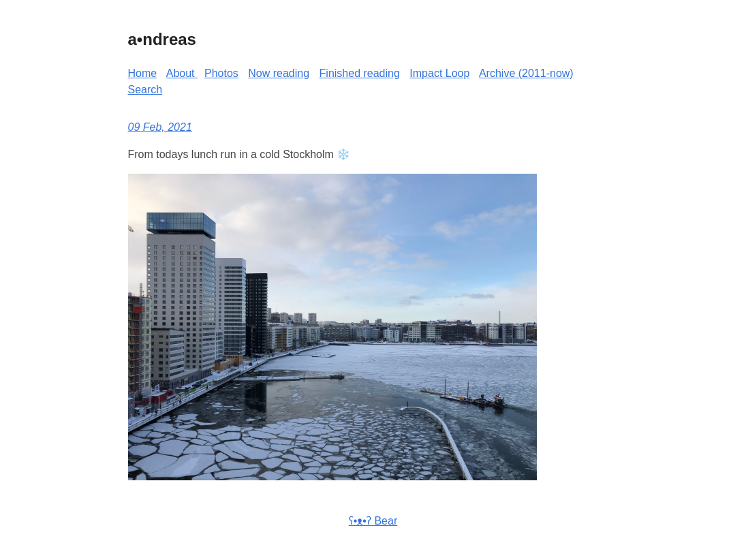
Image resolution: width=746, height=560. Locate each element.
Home (143, 73)
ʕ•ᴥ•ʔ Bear (373, 521)
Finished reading (360, 73)
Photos (221, 73)
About (182, 73)
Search (145, 90)
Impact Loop (439, 73)
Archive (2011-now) (526, 73)
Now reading (279, 73)
